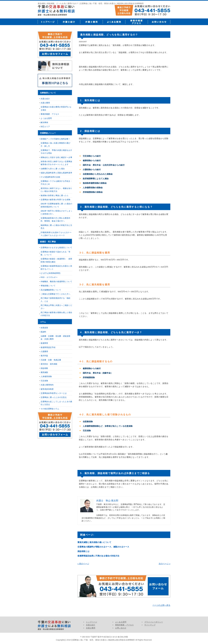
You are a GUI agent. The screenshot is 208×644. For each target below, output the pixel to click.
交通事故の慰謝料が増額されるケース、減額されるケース (103, 547)
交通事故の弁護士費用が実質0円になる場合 (56, 108)
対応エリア (45, 127)
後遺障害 (44, 343)
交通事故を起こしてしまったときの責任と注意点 (56, 403)
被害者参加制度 (47, 389)
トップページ (48, 22)
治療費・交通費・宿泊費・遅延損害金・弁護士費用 (55, 338)
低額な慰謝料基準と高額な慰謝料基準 (56, 173)
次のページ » (164, 564)
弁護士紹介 (69, 22)
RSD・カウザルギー (49, 277)
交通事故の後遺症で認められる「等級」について (55, 253)
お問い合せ (159, 22)
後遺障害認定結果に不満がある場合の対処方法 (98, 556)
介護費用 (44, 351)
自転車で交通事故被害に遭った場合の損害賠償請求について (56, 205)
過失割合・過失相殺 (49, 364)
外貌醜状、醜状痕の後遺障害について (56, 282)
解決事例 (44, 122)
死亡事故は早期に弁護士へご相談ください (56, 307)
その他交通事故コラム (50, 409)
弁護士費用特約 (47, 385)
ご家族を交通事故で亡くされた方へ (55, 294)
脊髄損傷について (48, 286)
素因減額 (44, 372)
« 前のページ (83, 564)
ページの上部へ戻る (161, 605)
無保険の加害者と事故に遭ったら (55, 195)
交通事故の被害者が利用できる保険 (55, 200)
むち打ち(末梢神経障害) (50, 273)
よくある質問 (114, 22)
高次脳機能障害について (51, 290)
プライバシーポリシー (154, 622)
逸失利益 (44, 356)
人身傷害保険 (46, 376)
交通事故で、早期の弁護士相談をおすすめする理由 (56, 152)
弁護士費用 (91, 22)
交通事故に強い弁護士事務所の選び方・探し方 (55, 144)
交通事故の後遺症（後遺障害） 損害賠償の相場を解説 (56, 260)
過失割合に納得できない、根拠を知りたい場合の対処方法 (56, 190)
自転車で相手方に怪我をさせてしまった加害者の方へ (56, 212)
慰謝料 (43, 332)
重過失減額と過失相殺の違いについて (94, 542)
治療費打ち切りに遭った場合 (53, 169)
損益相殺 (44, 368)
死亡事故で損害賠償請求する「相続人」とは (55, 300)
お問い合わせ (121, 628)
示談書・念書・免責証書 (51, 360)
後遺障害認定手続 (48, 347)
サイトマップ (150, 625)
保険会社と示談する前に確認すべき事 (56, 157)
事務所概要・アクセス (136, 22)
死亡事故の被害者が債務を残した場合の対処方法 (56, 314)
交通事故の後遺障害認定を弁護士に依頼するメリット (56, 267)
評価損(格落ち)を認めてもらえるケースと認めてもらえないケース (56, 234)
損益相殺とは (83, 551)
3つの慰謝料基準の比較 (50, 177)
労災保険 (44, 381)
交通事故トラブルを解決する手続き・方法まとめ (56, 183)
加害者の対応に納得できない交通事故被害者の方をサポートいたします (56, 163)
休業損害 (44, 328)
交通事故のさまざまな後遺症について (56, 248)
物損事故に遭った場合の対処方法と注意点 (56, 227)
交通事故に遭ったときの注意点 (54, 397)
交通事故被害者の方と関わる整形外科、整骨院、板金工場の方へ (55, 219)
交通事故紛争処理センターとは (54, 393)
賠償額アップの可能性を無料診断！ (55, 139)
